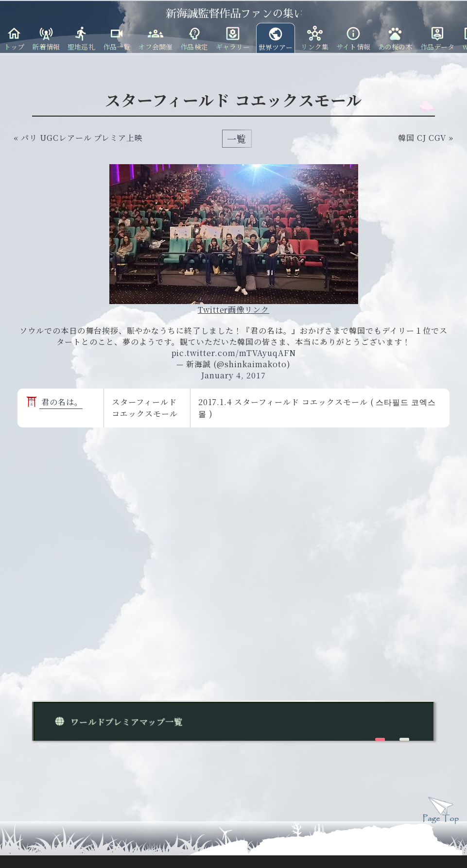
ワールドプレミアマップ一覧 (117, 722)
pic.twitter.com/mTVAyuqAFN (234, 353)
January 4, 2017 (233, 375)
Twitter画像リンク (234, 310)
